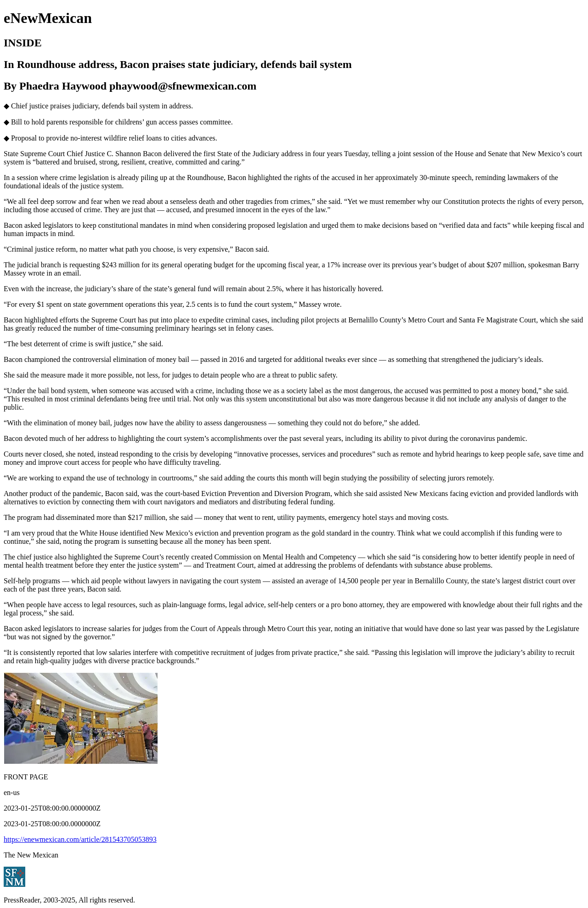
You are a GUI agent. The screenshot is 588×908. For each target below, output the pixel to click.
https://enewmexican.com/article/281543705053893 (80, 839)
